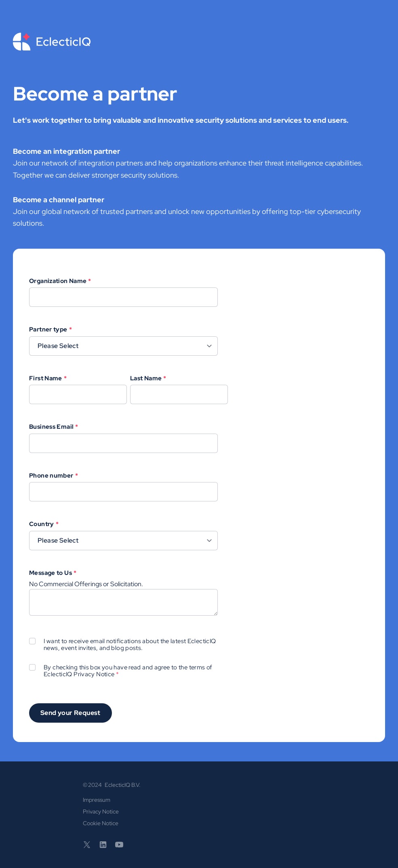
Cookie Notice (101, 823)
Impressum (97, 800)
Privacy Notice (94, 674)
